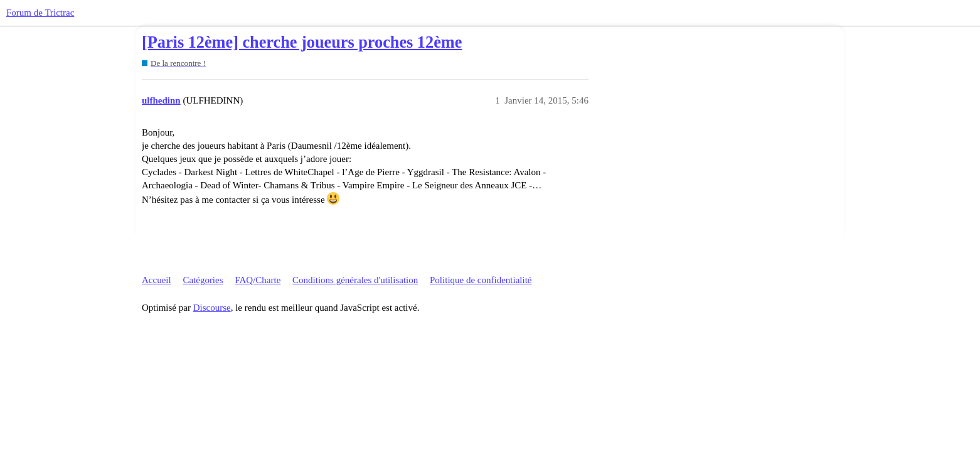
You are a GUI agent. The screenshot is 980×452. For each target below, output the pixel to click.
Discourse (212, 308)
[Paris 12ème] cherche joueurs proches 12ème (302, 42)
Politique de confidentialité (481, 280)
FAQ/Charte (258, 280)
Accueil (157, 280)
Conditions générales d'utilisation (355, 280)
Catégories (203, 280)
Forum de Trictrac (40, 13)
